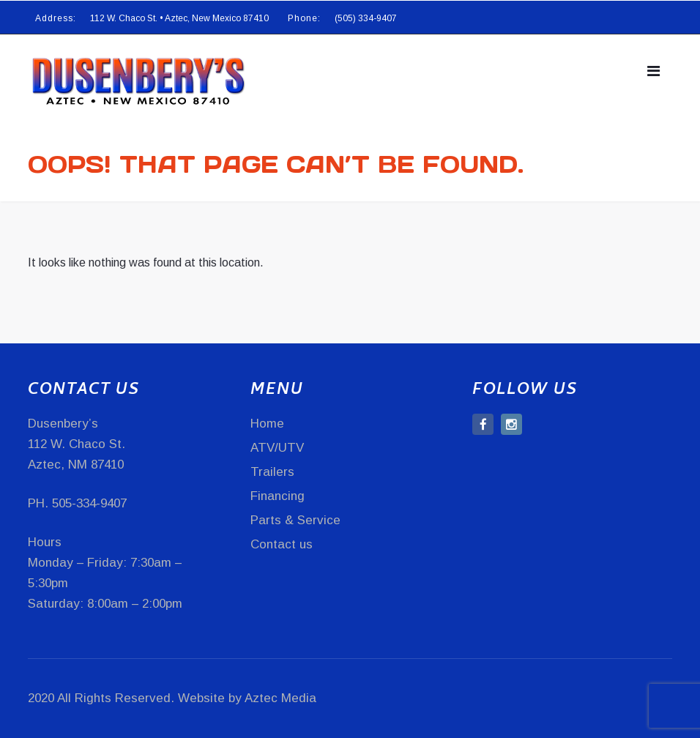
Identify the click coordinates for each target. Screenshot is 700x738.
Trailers (272, 472)
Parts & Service (295, 520)
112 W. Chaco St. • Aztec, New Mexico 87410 (179, 18)
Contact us (282, 544)
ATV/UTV (277, 448)
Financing (278, 496)
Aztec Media (280, 698)
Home (267, 424)
